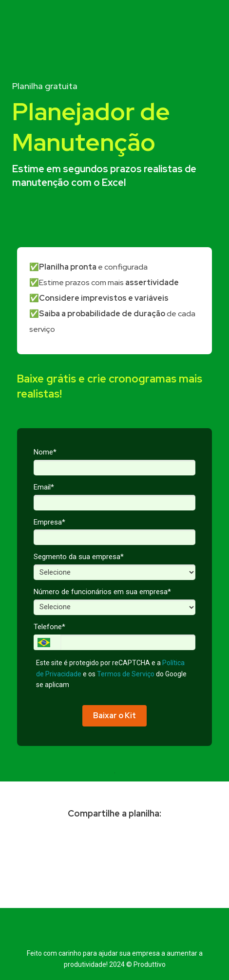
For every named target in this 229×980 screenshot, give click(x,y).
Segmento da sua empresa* (79, 557)
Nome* (45, 452)
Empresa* (49, 522)
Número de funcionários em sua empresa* (102, 592)
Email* (44, 487)
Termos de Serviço (126, 674)
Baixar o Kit (114, 716)
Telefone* (49, 627)
